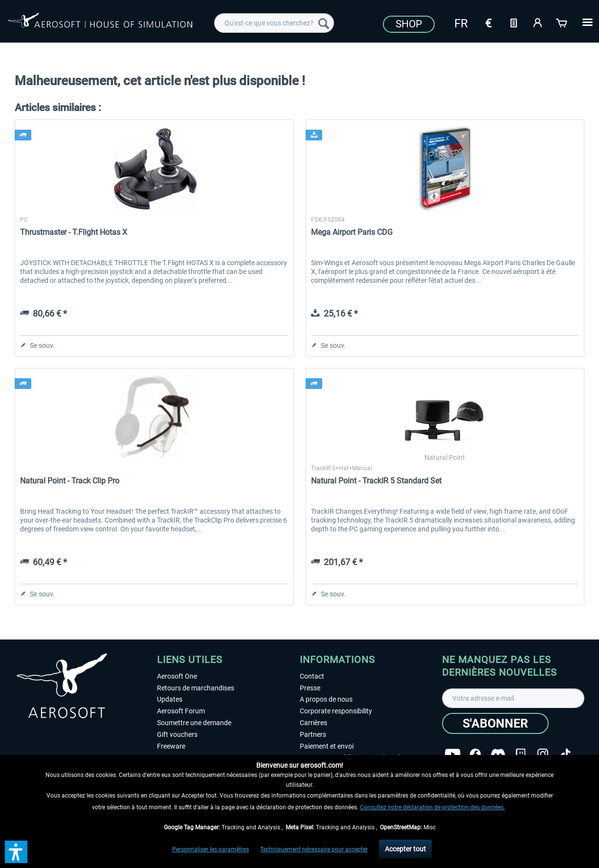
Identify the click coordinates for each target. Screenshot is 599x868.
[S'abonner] (495, 723)
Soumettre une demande (194, 723)
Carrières (313, 723)
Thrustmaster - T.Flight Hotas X (74, 232)
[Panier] (562, 22)
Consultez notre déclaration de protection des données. (433, 807)
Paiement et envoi (327, 746)
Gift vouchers (177, 734)
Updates (170, 699)
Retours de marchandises (196, 688)
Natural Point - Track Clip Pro (70, 481)
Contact (312, 676)
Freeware (171, 746)
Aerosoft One (177, 676)
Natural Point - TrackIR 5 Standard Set (376, 481)
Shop (409, 24)
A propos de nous (326, 699)
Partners (313, 734)
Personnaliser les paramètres (211, 849)
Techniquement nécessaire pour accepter (314, 849)
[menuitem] (274, 23)
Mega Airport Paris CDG (352, 232)
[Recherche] (324, 23)
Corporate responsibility (336, 711)
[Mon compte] (538, 22)
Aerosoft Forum (181, 711)
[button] (16, 852)
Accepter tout (405, 849)
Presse (310, 688)
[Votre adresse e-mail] (513, 698)
